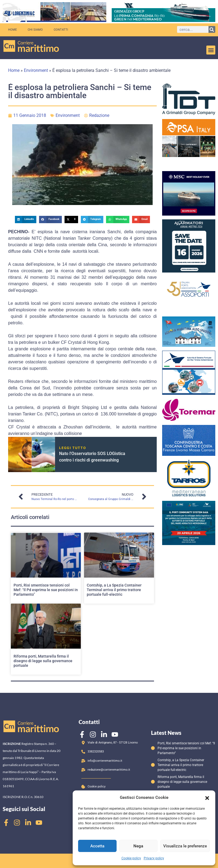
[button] (207, 797)
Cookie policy (131, 858)
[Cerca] (212, 29)
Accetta (97, 846)
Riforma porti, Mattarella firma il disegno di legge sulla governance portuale (43, 661)
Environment (36, 70)
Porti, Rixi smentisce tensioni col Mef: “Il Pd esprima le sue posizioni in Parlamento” (46, 590)
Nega (138, 846)
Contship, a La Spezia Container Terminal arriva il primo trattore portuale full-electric (114, 590)
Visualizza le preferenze (185, 846)
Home (12, 30)
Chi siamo (35, 30)
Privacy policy (154, 858)
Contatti (61, 30)
